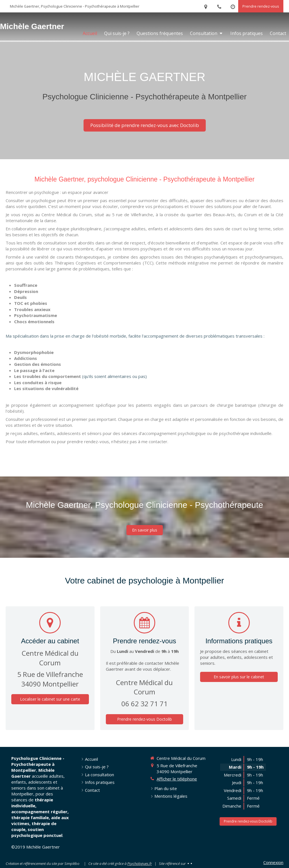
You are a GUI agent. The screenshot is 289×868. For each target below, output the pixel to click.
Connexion (273, 862)
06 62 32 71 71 (144, 704)
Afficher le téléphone (177, 779)
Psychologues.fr (140, 863)
